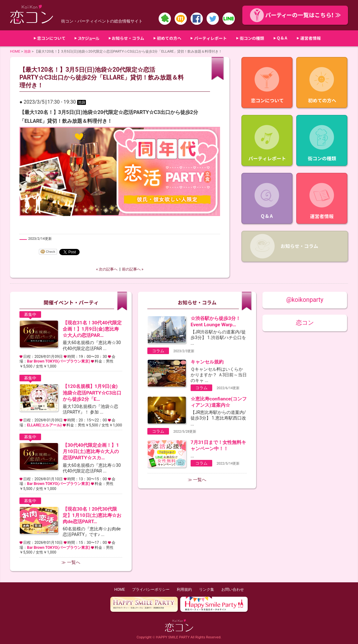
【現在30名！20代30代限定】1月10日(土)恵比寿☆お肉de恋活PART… (92, 515)
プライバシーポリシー (151, 590)
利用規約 (184, 590)
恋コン (305, 323)
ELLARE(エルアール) (44, 425)
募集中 (30, 314)
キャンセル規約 (207, 362)
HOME (15, 51)
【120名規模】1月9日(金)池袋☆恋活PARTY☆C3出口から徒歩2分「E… (92, 393)
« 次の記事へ (107, 269)
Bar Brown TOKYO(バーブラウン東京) (58, 361)
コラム (158, 351)
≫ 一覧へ (71, 562)
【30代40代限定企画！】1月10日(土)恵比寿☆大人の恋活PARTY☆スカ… (91, 451)
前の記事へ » (133, 269)
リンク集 (207, 590)
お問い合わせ (233, 590)
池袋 (27, 51)
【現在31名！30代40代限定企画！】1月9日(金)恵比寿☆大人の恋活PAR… (92, 329)
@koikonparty (305, 300)
